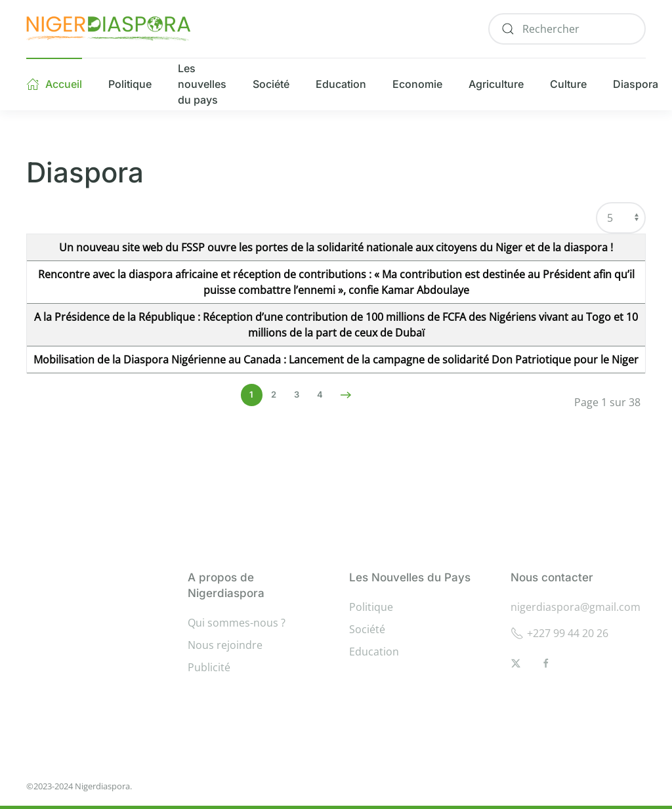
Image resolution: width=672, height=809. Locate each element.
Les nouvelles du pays (202, 84)
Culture (568, 84)
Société (271, 84)
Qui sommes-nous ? (237, 623)
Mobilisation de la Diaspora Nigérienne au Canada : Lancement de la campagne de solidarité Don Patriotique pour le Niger (336, 360)
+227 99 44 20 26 (559, 633)
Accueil (54, 84)
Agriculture (496, 84)
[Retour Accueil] (108, 29)
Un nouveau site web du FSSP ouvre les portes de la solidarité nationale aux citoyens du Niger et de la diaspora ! (336, 247)
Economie (417, 84)
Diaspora (636, 84)
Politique (130, 84)
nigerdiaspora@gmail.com (576, 607)
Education (341, 84)
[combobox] (567, 29)
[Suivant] (346, 395)
